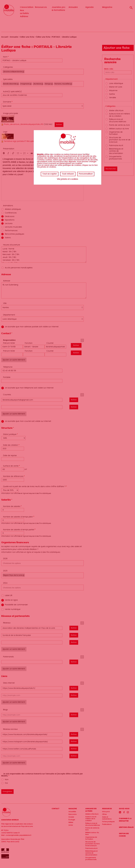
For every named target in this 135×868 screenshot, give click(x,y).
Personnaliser (86, 174)
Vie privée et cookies (68, 179)
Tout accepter (50, 174)
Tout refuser (68, 174)
